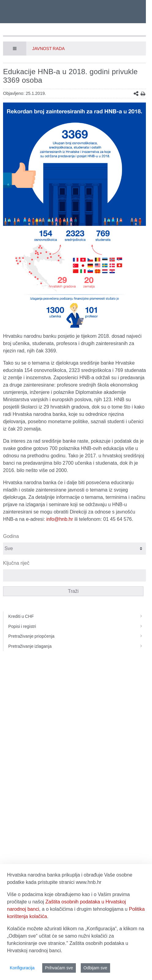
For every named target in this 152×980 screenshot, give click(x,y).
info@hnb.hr (59, 519)
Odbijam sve (95, 968)
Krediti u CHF (77, 616)
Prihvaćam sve (59, 968)
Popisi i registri (77, 626)
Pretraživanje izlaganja (77, 646)
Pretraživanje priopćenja (77, 636)
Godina (11, 536)
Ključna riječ (16, 563)
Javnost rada (48, 49)
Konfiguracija (22, 968)
